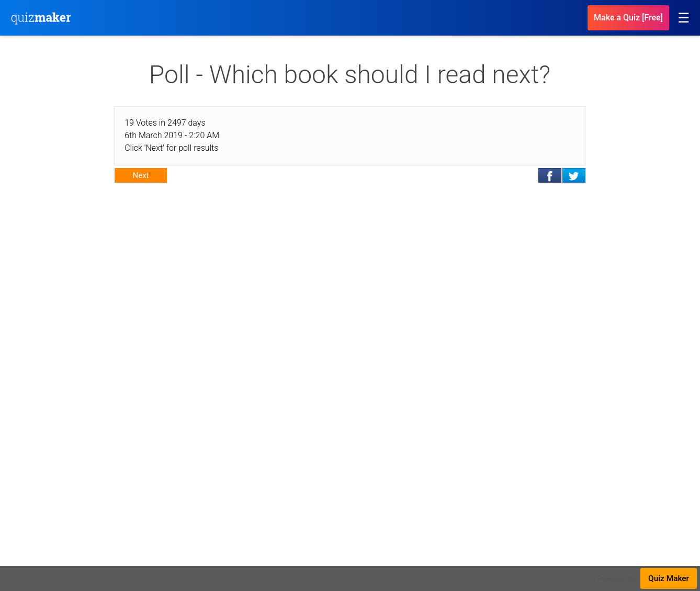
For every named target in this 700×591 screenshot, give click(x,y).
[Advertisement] (350, 280)
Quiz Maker (669, 578)
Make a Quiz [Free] (628, 18)
